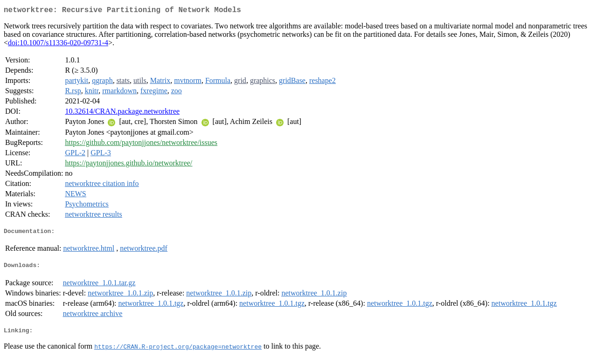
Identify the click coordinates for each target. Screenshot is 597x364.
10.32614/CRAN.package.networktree (122, 113)
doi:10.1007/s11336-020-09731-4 (58, 45)
